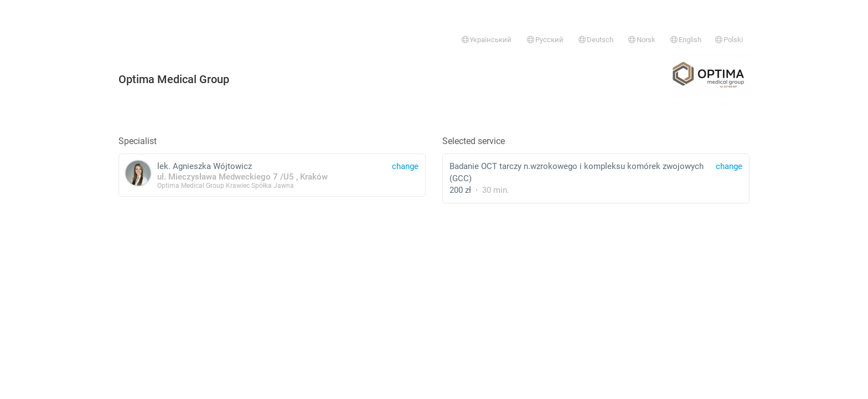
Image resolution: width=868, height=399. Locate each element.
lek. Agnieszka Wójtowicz (272, 175)
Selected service (474, 141)
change (729, 166)
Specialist (138, 141)
